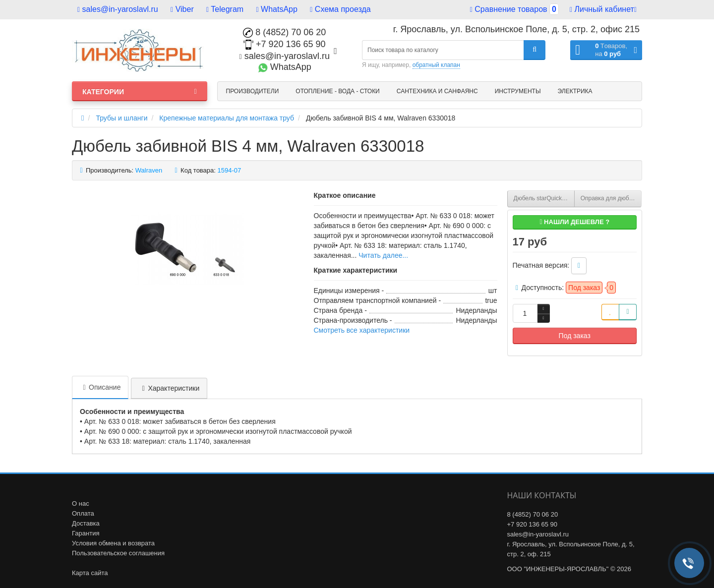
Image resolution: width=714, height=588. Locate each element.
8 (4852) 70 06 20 (284, 32)
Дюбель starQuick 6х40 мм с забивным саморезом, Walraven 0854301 (544, 198)
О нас (81, 503)
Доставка (86, 523)
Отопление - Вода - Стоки (337, 91)
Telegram (225, 9)
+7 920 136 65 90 (285, 44)
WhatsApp (277, 9)
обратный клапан (436, 65)
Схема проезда (340, 9)
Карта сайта (90, 573)
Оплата (83, 513)
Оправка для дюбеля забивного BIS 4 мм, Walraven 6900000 (611, 198)
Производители (253, 91)
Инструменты (518, 91)
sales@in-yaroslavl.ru (118, 9)
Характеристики (169, 388)
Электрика (575, 91)
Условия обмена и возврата (113, 543)
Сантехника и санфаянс (437, 91)
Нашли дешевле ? (574, 222)
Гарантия (86, 533)
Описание (100, 387)
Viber (182, 9)
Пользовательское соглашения (118, 553)
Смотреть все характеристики (362, 330)
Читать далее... (383, 255)
